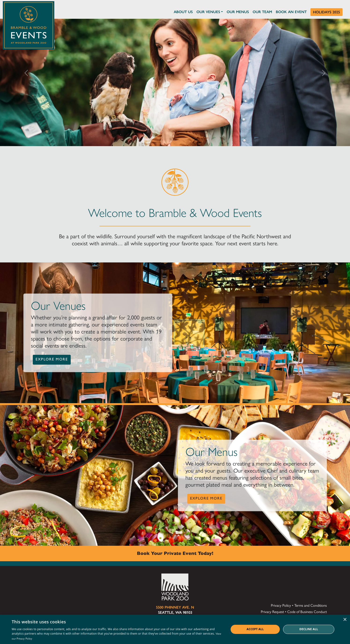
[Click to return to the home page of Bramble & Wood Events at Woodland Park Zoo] (29, 24)
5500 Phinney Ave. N (175, 607)
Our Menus (238, 12)
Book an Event (291, 12)
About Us (183, 12)
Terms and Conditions (311, 605)
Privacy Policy (281, 605)
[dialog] (175, 629)
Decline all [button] (309, 629)
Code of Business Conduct (307, 612)
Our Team (262, 12)
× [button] (345, 620)
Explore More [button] (52, 359)
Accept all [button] (255, 629)
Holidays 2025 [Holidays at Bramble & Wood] (326, 12)
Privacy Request (272, 612)
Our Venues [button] (208, 12)
